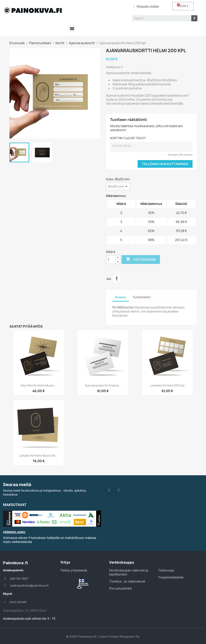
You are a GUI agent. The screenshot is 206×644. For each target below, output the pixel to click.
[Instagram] (119, 490)
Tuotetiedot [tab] (142, 297)
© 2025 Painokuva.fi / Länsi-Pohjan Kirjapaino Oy (103, 636)
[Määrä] (111, 260)
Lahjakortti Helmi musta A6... (39, 455)
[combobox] (160, 18)
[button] (183, 6)
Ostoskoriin (141, 260)
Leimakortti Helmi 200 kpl (167, 385)
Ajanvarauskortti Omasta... (103, 385)
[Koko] (118, 186)
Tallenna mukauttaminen (165, 164)
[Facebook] (109, 490)
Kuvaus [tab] (121, 297)
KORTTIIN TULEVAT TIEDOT (128, 138)
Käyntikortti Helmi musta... (39, 385)
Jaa (117, 278)
